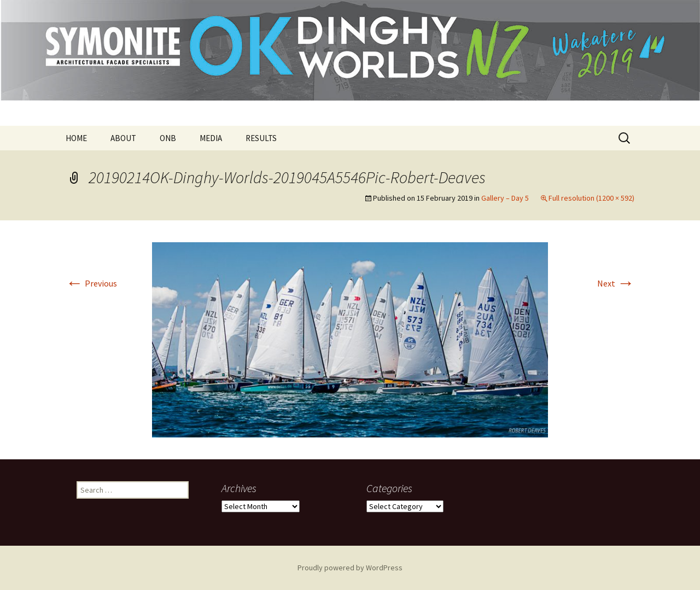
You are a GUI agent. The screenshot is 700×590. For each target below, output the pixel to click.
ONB (168, 138)
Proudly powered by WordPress (350, 568)
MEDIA (211, 138)
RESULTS (261, 138)
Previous (91, 283)
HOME (76, 138)
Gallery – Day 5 (505, 198)
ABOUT (123, 138)
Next (616, 283)
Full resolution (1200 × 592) (591, 198)
